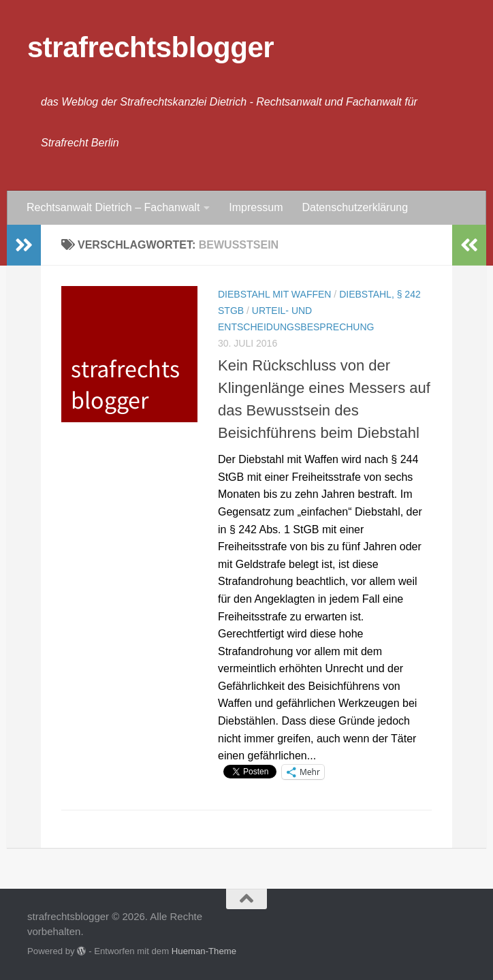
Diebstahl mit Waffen (274, 294)
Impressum (256, 207)
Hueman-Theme (204, 951)
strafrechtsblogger (150, 47)
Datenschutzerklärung (355, 207)
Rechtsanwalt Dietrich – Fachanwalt (113, 207)
